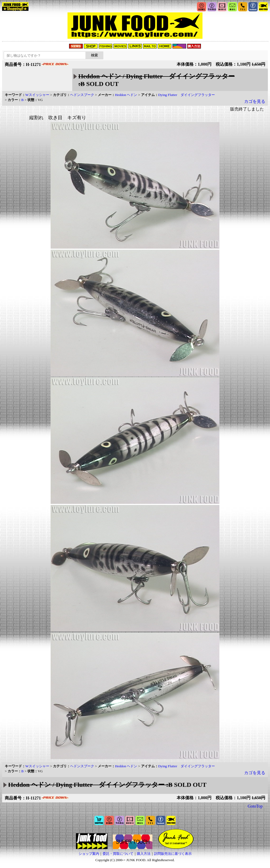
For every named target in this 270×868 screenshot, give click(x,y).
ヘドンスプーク (82, 95)
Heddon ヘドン (126, 95)
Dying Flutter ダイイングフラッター (187, 95)
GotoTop (255, 806)
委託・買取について (118, 854)
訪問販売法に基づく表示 (173, 854)
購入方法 (144, 854)
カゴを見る (255, 101)
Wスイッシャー (37, 95)
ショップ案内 (89, 854)
